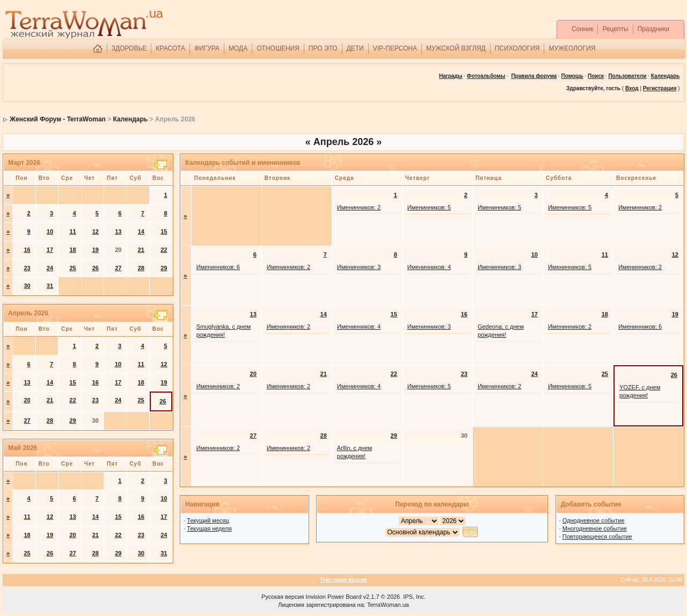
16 (27, 250)
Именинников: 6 (218, 267)
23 (27, 268)
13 (118, 231)
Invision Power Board (334, 597)
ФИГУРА (207, 48)
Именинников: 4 (429, 267)
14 (141, 231)
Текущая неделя (209, 528)
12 (96, 231)
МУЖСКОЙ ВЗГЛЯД (456, 48)
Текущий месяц (208, 520)
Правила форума (534, 76)
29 (164, 268)
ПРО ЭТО (323, 48)
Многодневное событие (595, 528)
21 (141, 250)
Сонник (583, 29)
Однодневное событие (594, 520)
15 (164, 231)
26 (96, 268)
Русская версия (283, 597)
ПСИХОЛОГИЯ (517, 48)
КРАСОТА (170, 48)
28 (141, 268)
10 (50, 231)
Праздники (653, 29)
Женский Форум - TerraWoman (58, 119)
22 (164, 250)
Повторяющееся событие (597, 537)
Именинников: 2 (359, 207)
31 (50, 286)
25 (72, 268)
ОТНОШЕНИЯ (278, 48)
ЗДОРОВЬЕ (129, 48)
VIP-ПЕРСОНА (395, 48)
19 (96, 250)
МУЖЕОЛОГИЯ (572, 48)
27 (118, 268)
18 (72, 250)
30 (27, 286)
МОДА (238, 48)
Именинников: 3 (359, 267)
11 (72, 231)
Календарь (131, 119)
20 (27, 400)
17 (50, 250)
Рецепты (615, 29)
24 (50, 268)
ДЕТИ (355, 48)
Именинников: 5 (429, 207)
